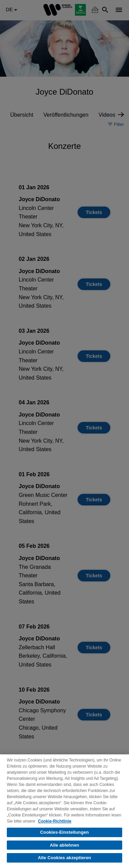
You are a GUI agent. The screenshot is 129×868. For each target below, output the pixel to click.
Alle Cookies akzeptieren (64, 858)
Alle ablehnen (64, 845)
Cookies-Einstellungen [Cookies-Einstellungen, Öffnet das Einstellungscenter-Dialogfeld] (64, 832)
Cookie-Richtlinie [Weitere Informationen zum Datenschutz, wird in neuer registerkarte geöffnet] (55, 821)
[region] (64, 811)
